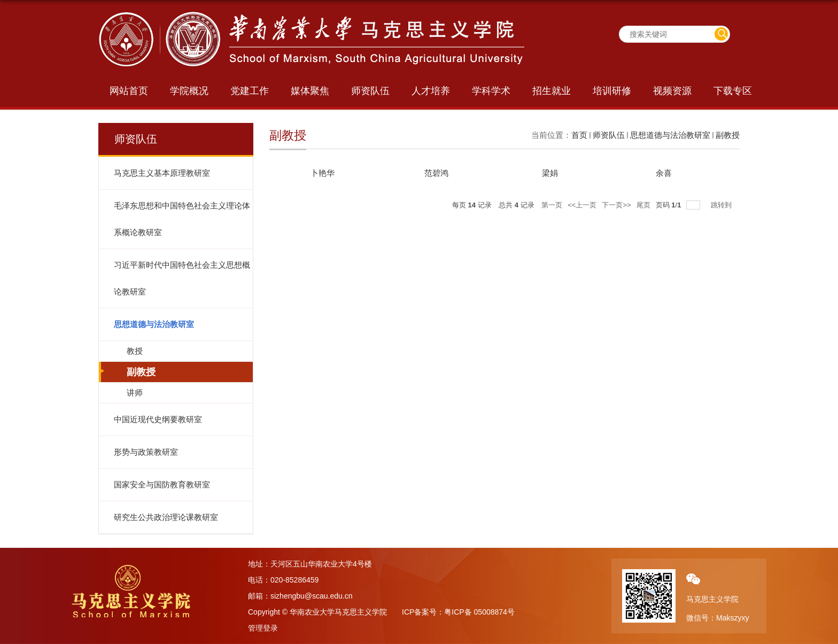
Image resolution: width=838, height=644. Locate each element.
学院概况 (189, 91)
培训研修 (612, 91)
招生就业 (552, 91)
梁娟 (550, 173)
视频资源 (672, 91)
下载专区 (733, 91)
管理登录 (263, 628)
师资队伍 (370, 91)
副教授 (728, 135)
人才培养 (431, 91)
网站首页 (129, 91)
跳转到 (722, 205)
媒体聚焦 (310, 91)
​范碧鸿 (436, 173)
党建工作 (250, 91)
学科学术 (491, 91)
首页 (579, 135)
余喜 (664, 173)
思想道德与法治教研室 (670, 135)
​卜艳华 (323, 173)
